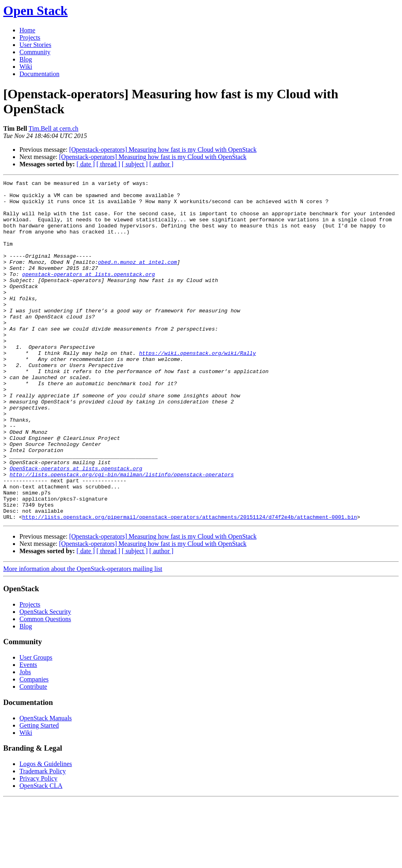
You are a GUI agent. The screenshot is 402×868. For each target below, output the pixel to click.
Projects (30, 37)
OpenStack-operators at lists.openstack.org (76, 526)
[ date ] (86, 164)
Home (27, 30)
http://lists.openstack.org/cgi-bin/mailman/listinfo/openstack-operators (122, 534)
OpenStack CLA (41, 854)
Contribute (33, 754)
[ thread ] (108, 164)
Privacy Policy (38, 846)
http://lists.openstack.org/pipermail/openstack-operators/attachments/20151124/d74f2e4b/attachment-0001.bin (190, 585)
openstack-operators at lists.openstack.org (89, 293)
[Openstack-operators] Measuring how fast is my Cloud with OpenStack (163, 150)
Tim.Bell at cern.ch (54, 128)
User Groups (36, 725)
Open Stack (35, 11)
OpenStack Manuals (46, 786)
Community (35, 52)
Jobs (25, 740)
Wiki (26, 67)
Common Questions (45, 687)
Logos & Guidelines (46, 832)
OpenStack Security (45, 680)
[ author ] (162, 164)
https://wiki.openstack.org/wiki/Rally (197, 388)
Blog (26, 59)
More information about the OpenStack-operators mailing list (83, 637)
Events (28, 733)
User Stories (35, 45)
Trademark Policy (43, 839)
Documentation (39, 74)
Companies (34, 747)
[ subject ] (135, 164)
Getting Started (39, 793)
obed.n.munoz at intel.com (137, 279)
